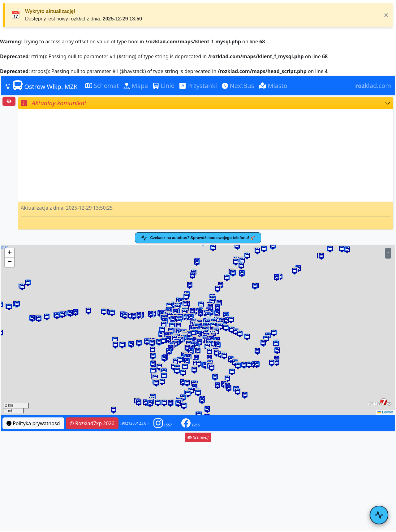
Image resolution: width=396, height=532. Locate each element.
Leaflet (385, 413)
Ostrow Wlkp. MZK (41, 85)
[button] (220, 327)
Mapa (136, 86)
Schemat (102, 86)
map (197, 330)
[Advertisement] (206, 155)
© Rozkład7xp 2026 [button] (92, 424)
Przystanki (198, 86)
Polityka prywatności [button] (33, 424)
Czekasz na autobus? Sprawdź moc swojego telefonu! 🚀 (198, 238)
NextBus (238, 86)
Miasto (273, 86)
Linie (164, 86)
